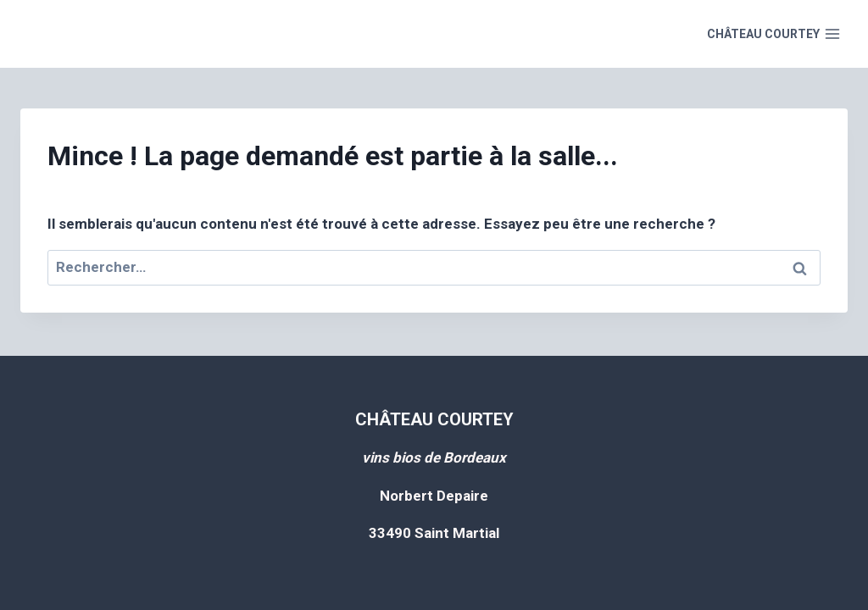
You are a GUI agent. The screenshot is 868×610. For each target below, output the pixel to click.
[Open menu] (773, 34)
